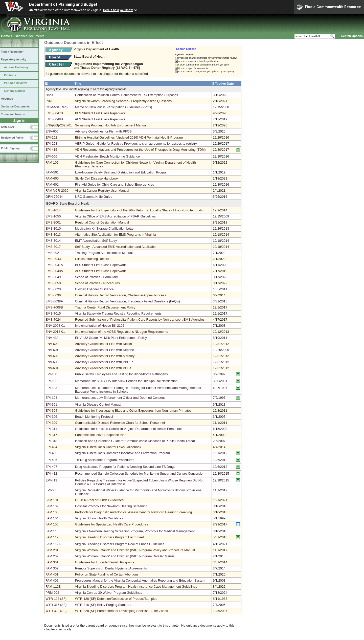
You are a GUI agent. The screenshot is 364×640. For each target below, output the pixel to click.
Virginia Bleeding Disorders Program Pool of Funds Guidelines (120, 544)
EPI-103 (51, 388)
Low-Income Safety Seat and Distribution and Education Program (122, 172)
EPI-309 (51, 423)
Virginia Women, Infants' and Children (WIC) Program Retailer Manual (125, 556)
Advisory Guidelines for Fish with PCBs (103, 368)
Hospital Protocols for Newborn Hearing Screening (111, 506)
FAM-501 (52, 172)
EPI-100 (51, 374)
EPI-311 (51, 429)
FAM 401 (52, 574)
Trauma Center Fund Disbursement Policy (105, 307)
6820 (49, 95)
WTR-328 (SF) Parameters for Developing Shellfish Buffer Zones (121, 611)
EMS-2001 (53, 222)
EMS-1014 (53, 210)
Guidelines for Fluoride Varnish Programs (105, 562)
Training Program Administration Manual (104, 253)
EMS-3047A (54, 265)
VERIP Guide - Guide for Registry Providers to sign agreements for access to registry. (136, 144)
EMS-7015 (53, 313)
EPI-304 (51, 411)
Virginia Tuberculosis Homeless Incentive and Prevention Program (122, 453)
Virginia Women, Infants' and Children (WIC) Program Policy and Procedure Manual (135, 550)
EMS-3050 (53, 283)
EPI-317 (51, 435)
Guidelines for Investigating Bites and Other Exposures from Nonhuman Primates (133, 411)
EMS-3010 (53, 228)
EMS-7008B (54, 307)
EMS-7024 (53, 319)
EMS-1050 (53, 216)
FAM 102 (52, 506)
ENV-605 (52, 131)
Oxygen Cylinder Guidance (94, 289)
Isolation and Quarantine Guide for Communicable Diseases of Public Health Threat (135, 441)
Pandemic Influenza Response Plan (101, 435)
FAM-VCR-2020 (57, 191)
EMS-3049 (53, 277)
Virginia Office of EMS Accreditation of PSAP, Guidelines (115, 216)
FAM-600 (52, 178)
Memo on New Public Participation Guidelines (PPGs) (113, 107)
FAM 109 (52, 162)
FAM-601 (52, 184)
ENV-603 (52, 362)
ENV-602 (52, 356)
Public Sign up (10, 148)
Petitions (10, 75)
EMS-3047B (54, 113)
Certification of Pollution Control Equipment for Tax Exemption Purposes (127, 95)
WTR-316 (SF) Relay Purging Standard (103, 605)
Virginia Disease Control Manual (98, 404)
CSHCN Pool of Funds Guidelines (99, 500)
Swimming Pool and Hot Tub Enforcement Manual (111, 125)
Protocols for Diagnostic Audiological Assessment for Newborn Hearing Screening (133, 512)
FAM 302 (52, 568)
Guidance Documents (15, 106)
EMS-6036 (53, 295)
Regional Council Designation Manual (102, 222)
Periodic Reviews (16, 83)
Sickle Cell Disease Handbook (97, 178)
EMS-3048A (54, 271)
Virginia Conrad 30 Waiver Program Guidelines (109, 593)
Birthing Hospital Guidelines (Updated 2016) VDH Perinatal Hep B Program (129, 137)
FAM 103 (52, 512)
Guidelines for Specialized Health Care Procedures (112, 524)
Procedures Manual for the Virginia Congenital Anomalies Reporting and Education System (140, 580)
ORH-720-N (54, 197)
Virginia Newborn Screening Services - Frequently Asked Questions (123, 101)
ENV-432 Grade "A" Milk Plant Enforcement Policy (111, 338)
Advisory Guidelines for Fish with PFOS (103, 131)
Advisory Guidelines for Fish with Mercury (105, 356)
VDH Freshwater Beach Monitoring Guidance (107, 156)
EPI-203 (51, 144)
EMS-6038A (54, 301)
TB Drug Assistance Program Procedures (105, 460)
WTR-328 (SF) (56, 611)
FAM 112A (53, 544)
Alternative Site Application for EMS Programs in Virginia (116, 235)
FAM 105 (52, 524)
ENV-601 (52, 350)
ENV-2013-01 (55, 332)
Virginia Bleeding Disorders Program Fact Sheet (109, 537)
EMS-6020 (53, 289)
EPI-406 (51, 460)
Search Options (352, 36)
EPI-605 (51, 490)
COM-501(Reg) (56, 107)
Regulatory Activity (14, 59)
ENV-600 (52, 344)
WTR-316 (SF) (56, 605)
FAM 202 (52, 556)
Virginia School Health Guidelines (99, 518)
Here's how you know (118, 10)
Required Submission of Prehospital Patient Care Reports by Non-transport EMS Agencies (140, 319)
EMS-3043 (53, 259)
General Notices (15, 91)
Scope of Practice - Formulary (96, 277)
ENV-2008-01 (55, 326)
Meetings (7, 99)
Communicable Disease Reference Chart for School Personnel (120, 423)
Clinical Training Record (92, 259)
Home (6, 36)
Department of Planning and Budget (63, 4)
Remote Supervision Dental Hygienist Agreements (111, 568)
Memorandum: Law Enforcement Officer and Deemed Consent (120, 398)
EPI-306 (51, 417)
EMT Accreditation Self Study (96, 241)
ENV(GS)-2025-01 (59, 125)
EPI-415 (51, 150)
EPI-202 (51, 137)
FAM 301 (52, 562)
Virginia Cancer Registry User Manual (102, 191)
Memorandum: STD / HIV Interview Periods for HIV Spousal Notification (126, 381)
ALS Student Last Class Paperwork (100, 119)
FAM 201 (52, 550)
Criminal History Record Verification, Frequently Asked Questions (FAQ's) (128, 301)
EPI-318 (51, 441)
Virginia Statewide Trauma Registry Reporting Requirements (118, 313)
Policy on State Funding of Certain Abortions (107, 574)
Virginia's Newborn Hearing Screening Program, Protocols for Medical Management (135, 531)
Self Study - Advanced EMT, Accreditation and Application (116, 247)
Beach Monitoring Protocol (94, 417)
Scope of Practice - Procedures (97, 283)
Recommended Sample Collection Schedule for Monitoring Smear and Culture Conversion (140, 473)
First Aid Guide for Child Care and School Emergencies (115, 184)
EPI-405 (51, 453)
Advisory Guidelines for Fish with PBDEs (104, 362)
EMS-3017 (53, 247)
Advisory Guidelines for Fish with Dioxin (104, 344)
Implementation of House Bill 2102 (100, 326)
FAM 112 (52, 537)
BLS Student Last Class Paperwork (100, 113)
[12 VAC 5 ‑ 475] (128, 68)
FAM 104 (52, 518)
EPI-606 (51, 156)
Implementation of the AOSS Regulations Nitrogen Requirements (122, 332)
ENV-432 (52, 338)
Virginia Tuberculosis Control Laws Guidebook (108, 447)
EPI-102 (51, 381)
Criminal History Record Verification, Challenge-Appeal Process (121, 295)
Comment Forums (13, 114)
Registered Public (12, 138)
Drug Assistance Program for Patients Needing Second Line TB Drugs (125, 467)
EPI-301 (51, 404)
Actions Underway (16, 67)
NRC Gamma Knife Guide (94, 197)
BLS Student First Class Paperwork (100, 265)
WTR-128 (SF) (56, 599)
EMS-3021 (53, 253)
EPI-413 (51, 480)
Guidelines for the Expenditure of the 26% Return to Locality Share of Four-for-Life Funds (139, 210)
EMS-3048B (54, 119)
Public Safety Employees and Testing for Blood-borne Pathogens (121, 374)
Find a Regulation (13, 52)
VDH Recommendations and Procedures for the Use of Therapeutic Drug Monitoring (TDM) (140, 150)
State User (8, 127)
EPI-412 (51, 473)
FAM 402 (52, 580)
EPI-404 (51, 447)
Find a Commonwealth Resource (329, 7)
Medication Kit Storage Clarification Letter (105, 228)
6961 (49, 101)
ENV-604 (52, 368)
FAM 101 (52, 500)
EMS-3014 (53, 241)
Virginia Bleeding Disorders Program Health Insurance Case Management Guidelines (136, 587)
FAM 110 (52, 531)
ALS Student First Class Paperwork (100, 271)
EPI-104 (51, 398)
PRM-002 (52, 593)
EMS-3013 (53, 235)
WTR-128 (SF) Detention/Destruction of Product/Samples (116, 599)
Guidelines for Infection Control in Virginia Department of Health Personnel (128, 429)
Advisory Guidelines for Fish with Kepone (105, 350)
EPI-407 (51, 467)
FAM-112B (53, 587)
